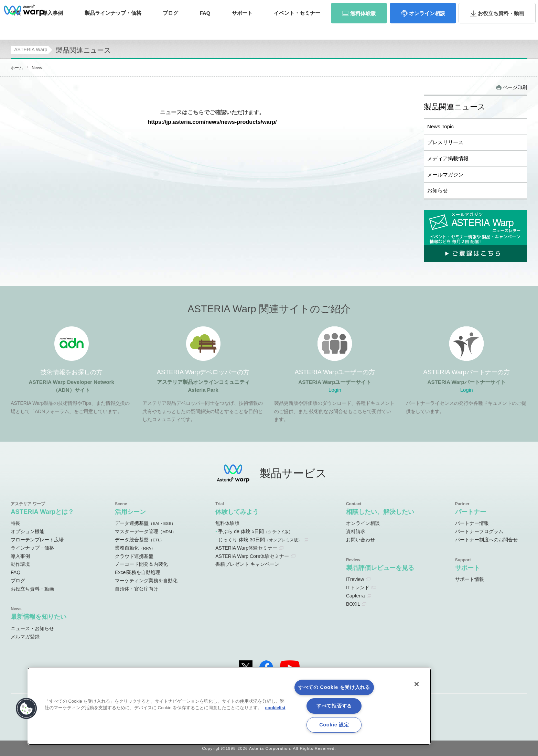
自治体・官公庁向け (137, 589)
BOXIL (353, 604)
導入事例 (20, 556)
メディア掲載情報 (448, 158)
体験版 (363, 27)
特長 (16, 27)
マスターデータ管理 (146, 531)
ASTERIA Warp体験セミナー (246, 548)
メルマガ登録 (25, 637)
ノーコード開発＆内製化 (141, 564)
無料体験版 (227, 523)
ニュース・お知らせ (32, 628)
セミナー (297, 27)
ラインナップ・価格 (32, 548)
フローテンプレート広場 (37, 540)
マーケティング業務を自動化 (146, 581)
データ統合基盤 (139, 540)
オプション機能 (28, 531)
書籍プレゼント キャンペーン (247, 564)
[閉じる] (417, 684)
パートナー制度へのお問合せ (486, 540)
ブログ (170, 27)
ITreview (355, 579)
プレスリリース (445, 142)
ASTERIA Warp (31, 50)
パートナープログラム (479, 531)
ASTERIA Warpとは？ (42, 512)
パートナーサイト (434, 8)
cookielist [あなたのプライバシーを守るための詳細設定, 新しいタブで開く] (275, 708)
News (37, 68)
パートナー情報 (472, 523)
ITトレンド (358, 587)
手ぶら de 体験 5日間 (255, 531)
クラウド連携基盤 (134, 556)
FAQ (205, 27)
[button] (26, 709)
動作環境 (20, 564)
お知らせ (438, 190)
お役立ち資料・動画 (32, 589)
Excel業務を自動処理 (138, 572)
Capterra (355, 596)
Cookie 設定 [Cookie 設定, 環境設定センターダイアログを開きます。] (334, 725)
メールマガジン (445, 175)
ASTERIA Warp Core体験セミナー (252, 556)
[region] (229, 706)
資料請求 (470, 8)
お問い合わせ (504, 8)
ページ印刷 (515, 87)
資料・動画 (501, 27)
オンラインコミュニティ (336, 8)
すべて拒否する (334, 706)
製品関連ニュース (455, 107)
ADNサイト (281, 8)
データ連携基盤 (145, 523)
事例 (53, 27)
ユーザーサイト (395, 8)
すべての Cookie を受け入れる (334, 687)
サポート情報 (470, 579)
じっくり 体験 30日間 (260, 540)
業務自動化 (135, 548)
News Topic (440, 126)
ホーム (17, 68)
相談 (427, 27)
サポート (242, 27)
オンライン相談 (363, 523)
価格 (113, 27)
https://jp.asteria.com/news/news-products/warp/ (212, 122)
